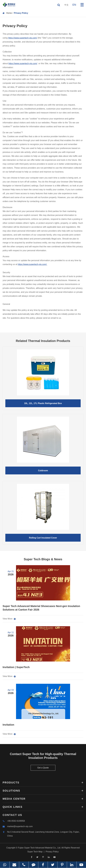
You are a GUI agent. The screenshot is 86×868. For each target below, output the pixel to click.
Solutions (43, 792)
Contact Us (12, 816)
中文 (66, 5)
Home (9, 13)
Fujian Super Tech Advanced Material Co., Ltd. (39, 849)
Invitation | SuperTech (16, 667)
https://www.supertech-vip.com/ (23, 38)
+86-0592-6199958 (14, 822)
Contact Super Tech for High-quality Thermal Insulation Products (43, 757)
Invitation (8, 725)
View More (9, 619)
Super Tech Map (35, 853)
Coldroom (43, 471)
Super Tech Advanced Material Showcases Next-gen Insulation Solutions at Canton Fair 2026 (41, 608)
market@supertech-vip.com (18, 828)
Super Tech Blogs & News (43, 559)
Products (43, 784)
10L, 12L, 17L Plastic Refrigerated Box (43, 403)
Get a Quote (43, 769)
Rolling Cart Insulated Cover (43, 538)
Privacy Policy (21, 13)
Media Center (43, 800)
